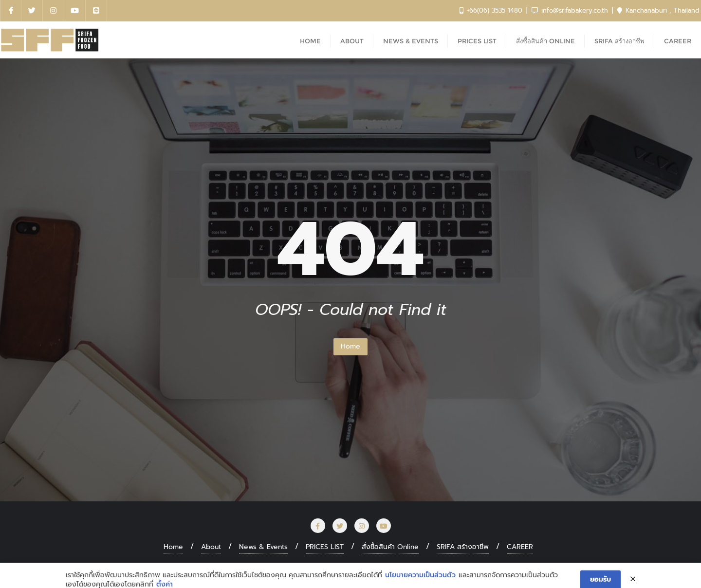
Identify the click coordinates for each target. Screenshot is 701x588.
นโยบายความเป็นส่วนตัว (420, 583)
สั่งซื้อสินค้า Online (390, 547)
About (211, 547)
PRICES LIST (325, 547)
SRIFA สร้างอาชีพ (463, 547)
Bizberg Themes (503, 567)
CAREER (520, 547)
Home (350, 346)
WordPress (404, 567)
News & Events (263, 547)
